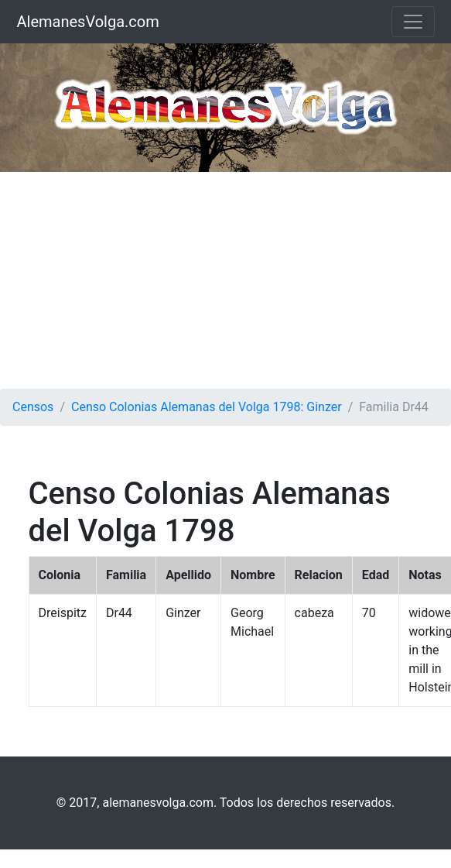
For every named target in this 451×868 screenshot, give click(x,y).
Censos (33, 407)
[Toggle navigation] (413, 22)
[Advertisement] (226, 280)
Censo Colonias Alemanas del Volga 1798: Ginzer (207, 407)
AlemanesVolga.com (88, 22)
